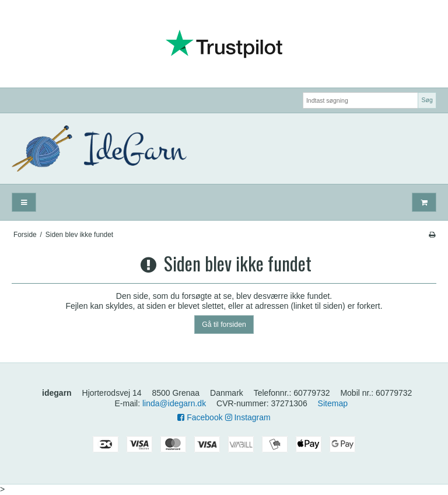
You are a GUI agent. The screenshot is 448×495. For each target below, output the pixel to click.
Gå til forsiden (224, 325)
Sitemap (333, 403)
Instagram (248, 417)
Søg (427, 100)
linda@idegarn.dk (174, 403)
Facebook (200, 417)
